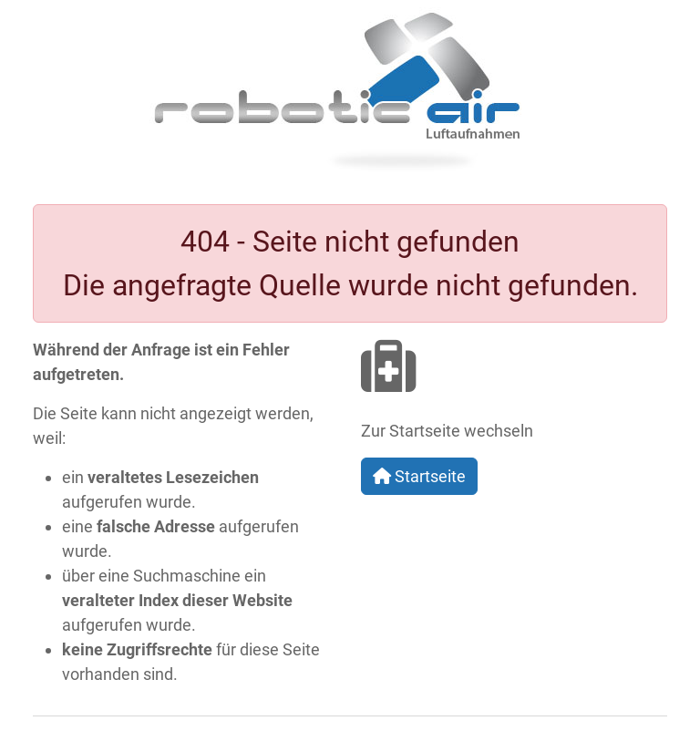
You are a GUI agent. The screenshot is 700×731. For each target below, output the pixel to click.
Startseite (419, 476)
